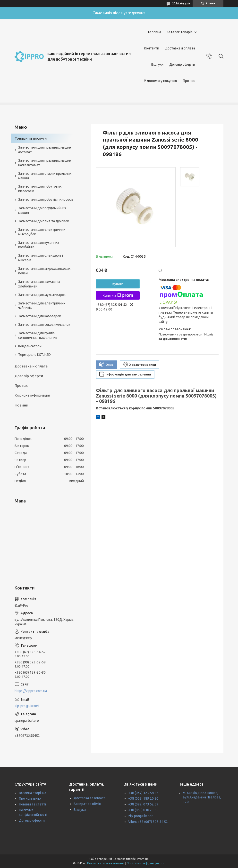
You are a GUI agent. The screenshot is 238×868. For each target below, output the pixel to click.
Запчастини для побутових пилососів (40, 189)
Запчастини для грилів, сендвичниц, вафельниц (38, 335)
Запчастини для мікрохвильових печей (44, 271)
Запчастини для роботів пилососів (46, 199)
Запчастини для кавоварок (40, 316)
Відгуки (157, 64)
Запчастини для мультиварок (42, 295)
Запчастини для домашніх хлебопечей (39, 284)
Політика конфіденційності (146, 863)
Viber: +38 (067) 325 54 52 (148, 822)
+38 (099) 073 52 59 (143, 804)
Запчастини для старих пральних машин (45, 176)
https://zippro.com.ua (31, 691)
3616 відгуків (181, 3)
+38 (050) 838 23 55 (143, 810)
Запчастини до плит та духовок (44, 221)
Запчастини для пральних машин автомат (45, 150)
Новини (21, 405)
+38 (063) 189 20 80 (143, 798)
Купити (118, 284)
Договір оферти (182, 64)
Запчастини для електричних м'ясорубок (42, 232)
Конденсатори (30, 346)
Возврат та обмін (87, 804)
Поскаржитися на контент (106, 863)
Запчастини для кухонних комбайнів (39, 245)
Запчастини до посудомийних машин (42, 210)
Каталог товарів (180, 32)
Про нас (189, 81)
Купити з (118, 295)
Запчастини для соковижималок (44, 325)
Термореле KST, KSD (34, 355)
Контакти (152, 48)
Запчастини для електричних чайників (42, 306)
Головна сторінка (33, 793)
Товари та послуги (31, 138)
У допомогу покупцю (161, 81)
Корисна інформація (32, 395)
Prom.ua (143, 859)
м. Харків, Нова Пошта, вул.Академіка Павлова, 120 (202, 797)
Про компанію (30, 798)
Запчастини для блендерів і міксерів (41, 258)
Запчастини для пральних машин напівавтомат (45, 163)
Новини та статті (32, 804)
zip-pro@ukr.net (27, 706)
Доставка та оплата (89, 798)
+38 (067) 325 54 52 (143, 793)
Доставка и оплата (180, 48)
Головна (155, 32)
